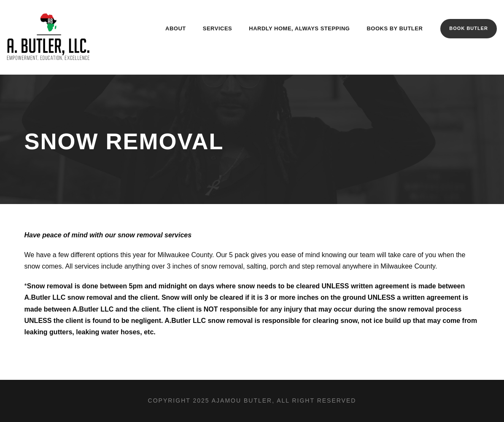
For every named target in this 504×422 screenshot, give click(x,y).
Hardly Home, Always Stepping (299, 28)
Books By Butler (395, 28)
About (176, 28)
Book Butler (469, 28)
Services (218, 28)
